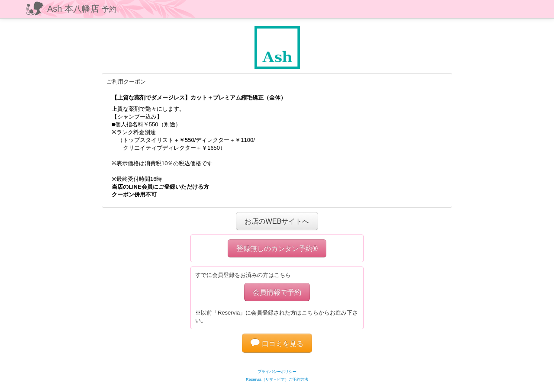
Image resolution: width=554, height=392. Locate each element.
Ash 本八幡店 (82, 9)
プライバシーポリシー (277, 372)
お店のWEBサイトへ (277, 221)
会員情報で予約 (277, 292)
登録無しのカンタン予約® (277, 248)
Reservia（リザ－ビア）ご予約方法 (277, 379)
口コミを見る (277, 344)
